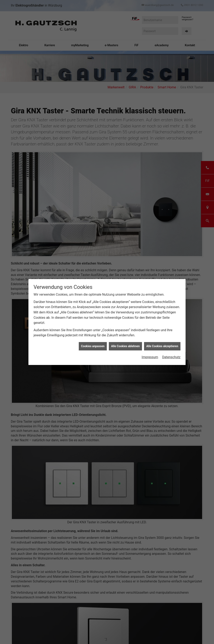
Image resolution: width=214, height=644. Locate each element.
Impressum (150, 356)
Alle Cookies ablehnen (125, 345)
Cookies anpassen (93, 345)
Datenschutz (171, 356)
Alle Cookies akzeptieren (162, 345)
